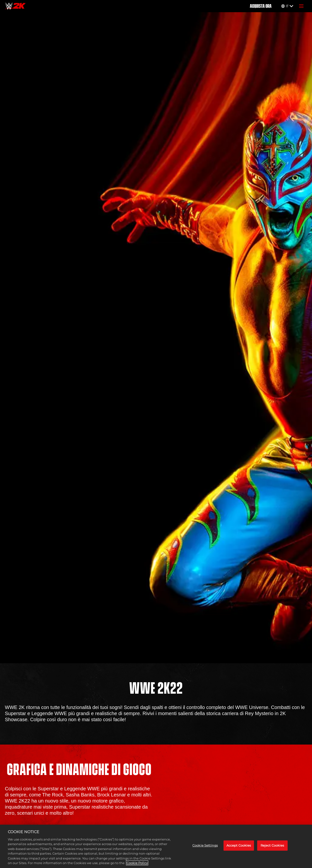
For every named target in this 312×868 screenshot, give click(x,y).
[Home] (15, 6)
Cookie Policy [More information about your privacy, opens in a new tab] (137, 863)
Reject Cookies (272, 845)
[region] (156, 846)
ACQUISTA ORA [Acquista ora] (261, 6)
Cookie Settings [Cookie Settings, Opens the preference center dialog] (205, 845)
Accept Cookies (239, 845)
